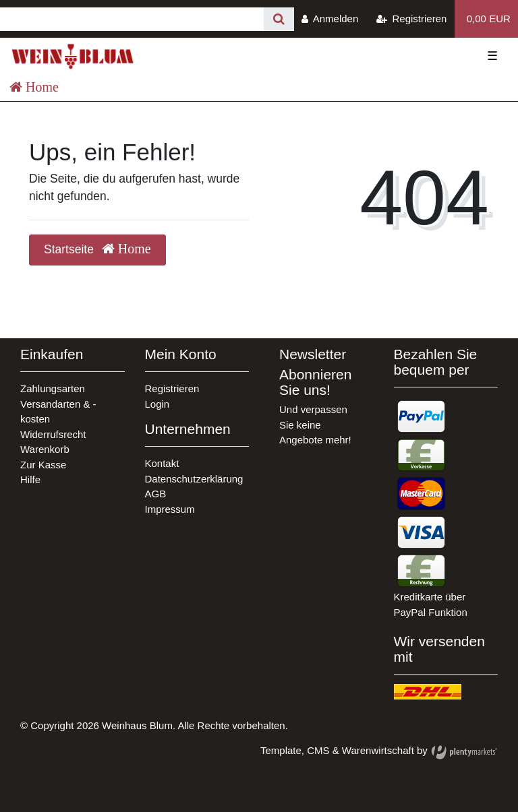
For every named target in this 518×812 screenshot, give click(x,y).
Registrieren (172, 388)
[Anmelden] (330, 19)
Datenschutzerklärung (194, 479)
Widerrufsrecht (53, 434)
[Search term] (132, 19)
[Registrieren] (412, 19)
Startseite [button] (97, 249)
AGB (156, 494)
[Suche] (279, 19)
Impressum (170, 509)
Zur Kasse (43, 465)
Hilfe (30, 479)
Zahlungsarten (53, 388)
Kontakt (162, 463)
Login (157, 404)
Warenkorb (45, 449)
